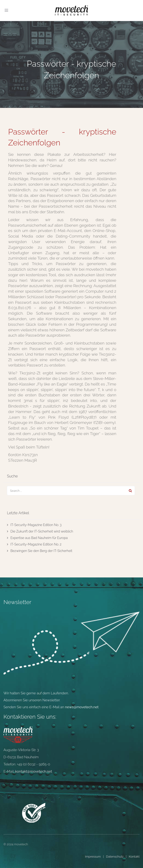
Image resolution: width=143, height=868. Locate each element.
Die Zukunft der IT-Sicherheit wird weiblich (42, 531)
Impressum (93, 857)
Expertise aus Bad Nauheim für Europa (39, 538)
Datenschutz (115, 857)
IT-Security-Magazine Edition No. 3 (36, 525)
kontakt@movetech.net (34, 771)
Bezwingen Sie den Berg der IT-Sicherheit (41, 551)
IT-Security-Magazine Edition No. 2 (36, 544)
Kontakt (134, 857)
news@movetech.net (82, 707)
